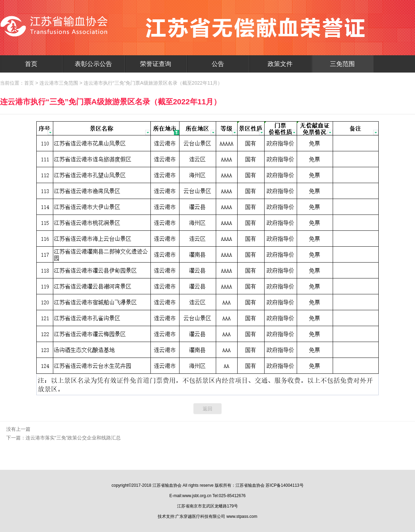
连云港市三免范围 (59, 83)
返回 (207, 409)
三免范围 (342, 64)
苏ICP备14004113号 (284, 485)
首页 (31, 64)
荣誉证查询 (156, 64)
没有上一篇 (18, 429)
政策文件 (280, 64)
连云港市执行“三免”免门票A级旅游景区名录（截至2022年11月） (153, 83)
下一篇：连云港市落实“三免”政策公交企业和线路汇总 (63, 438)
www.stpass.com (242, 516)
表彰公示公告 (93, 64)
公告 (218, 64)
